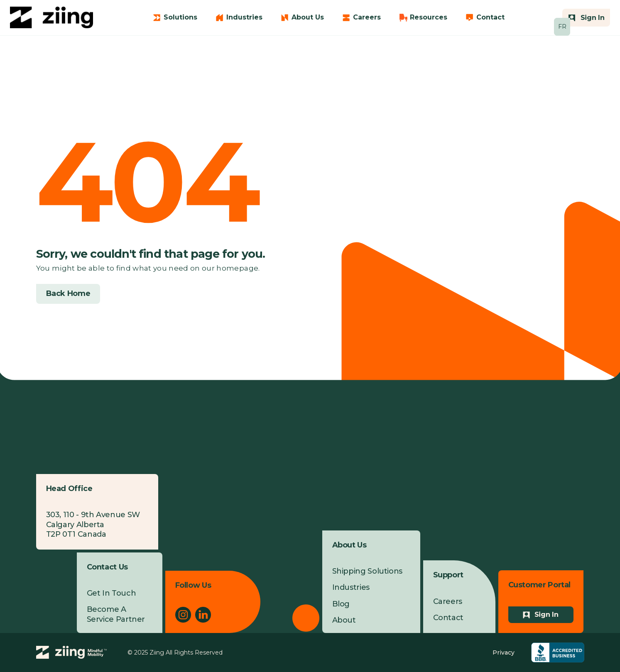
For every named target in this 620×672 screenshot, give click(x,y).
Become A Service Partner (116, 614)
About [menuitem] (344, 620)
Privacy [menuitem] (504, 652)
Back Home (68, 293)
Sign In (546, 615)
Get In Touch (112, 593)
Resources (429, 17)
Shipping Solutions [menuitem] (368, 571)
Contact (490, 17)
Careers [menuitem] (448, 601)
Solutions (180, 17)
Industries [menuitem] (351, 587)
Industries (244, 17)
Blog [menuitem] (341, 604)
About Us (308, 17)
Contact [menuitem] (448, 618)
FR (562, 27)
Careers (367, 17)
